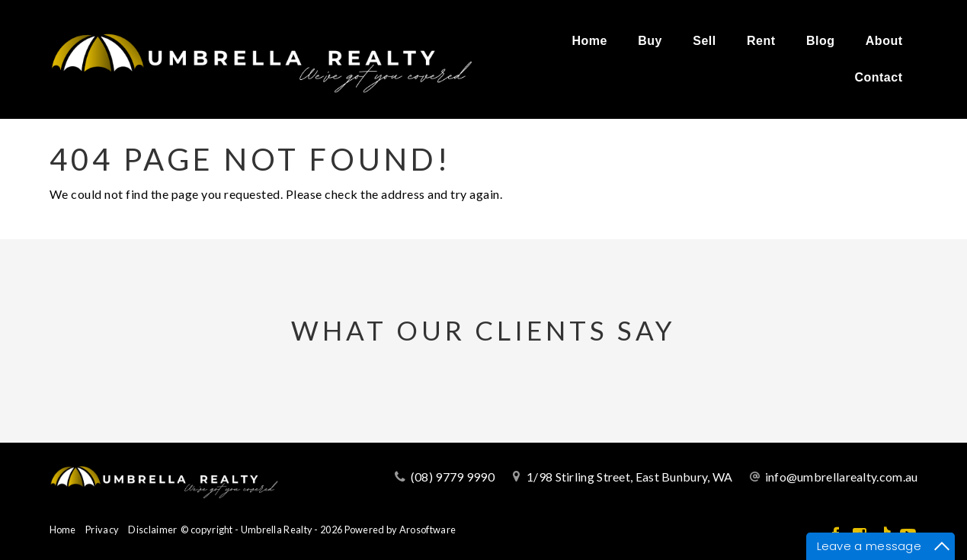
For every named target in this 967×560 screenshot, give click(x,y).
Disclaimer (152, 530)
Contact (878, 77)
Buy (650, 41)
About (884, 41)
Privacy (102, 530)
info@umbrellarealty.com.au (842, 477)
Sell (704, 41)
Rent (761, 41)
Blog (821, 41)
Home (589, 41)
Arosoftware (427, 530)
